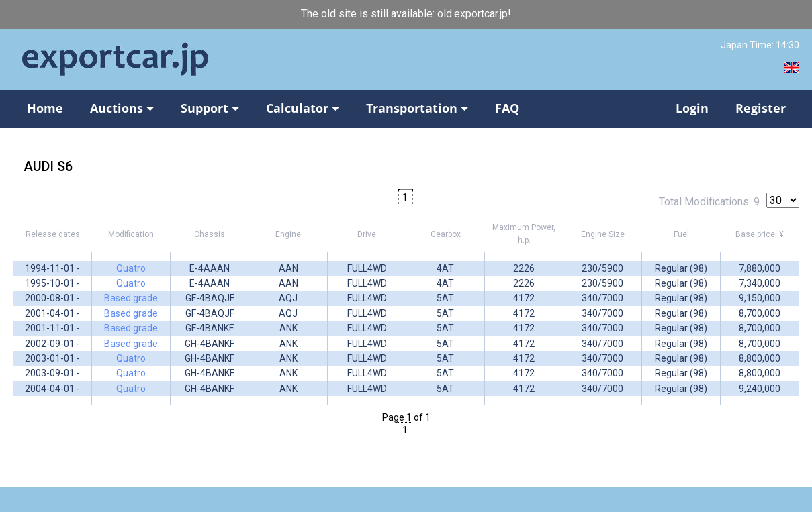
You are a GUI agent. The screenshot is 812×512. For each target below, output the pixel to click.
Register (761, 108)
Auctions (122, 108)
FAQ (507, 108)
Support (210, 108)
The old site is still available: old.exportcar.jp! (406, 14)
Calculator (303, 108)
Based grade (131, 298)
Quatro (131, 268)
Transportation (417, 108)
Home (45, 108)
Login (692, 108)
